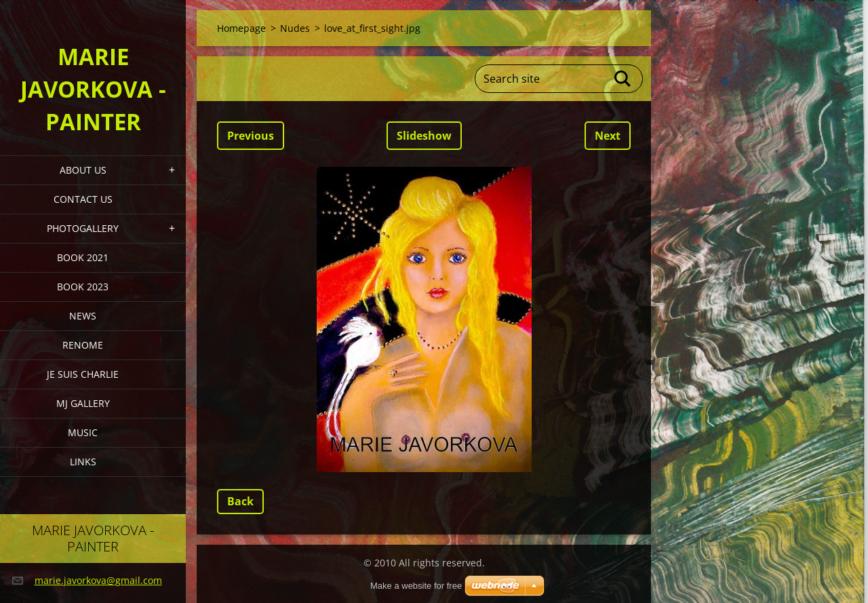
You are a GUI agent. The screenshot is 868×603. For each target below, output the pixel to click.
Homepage (241, 28)
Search (623, 79)
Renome (83, 345)
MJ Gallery (83, 403)
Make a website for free (416, 586)
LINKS (83, 462)
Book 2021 (83, 257)
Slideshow (424, 136)
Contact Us (83, 199)
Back (240, 501)
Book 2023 (83, 287)
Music (83, 432)
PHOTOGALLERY (83, 228)
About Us (83, 170)
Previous (251, 136)
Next (608, 136)
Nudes (295, 28)
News (83, 316)
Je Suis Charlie (83, 374)
